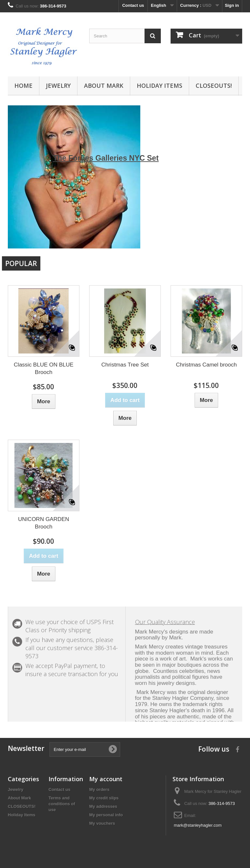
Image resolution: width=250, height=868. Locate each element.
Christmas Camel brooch (206, 365)
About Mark (104, 86)
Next (230, 237)
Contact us (133, 5)
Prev (214, 237)
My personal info (106, 815)
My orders (99, 789)
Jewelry (58, 86)
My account (106, 779)
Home (23, 86)
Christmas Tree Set (125, 365)
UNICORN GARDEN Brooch (44, 523)
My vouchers (102, 823)
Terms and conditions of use (62, 804)
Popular (21, 263)
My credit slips (104, 798)
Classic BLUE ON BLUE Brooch (43, 368)
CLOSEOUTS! (214, 86)
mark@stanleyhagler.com (198, 825)
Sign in (232, 5)
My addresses (103, 806)
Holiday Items (160, 86)
